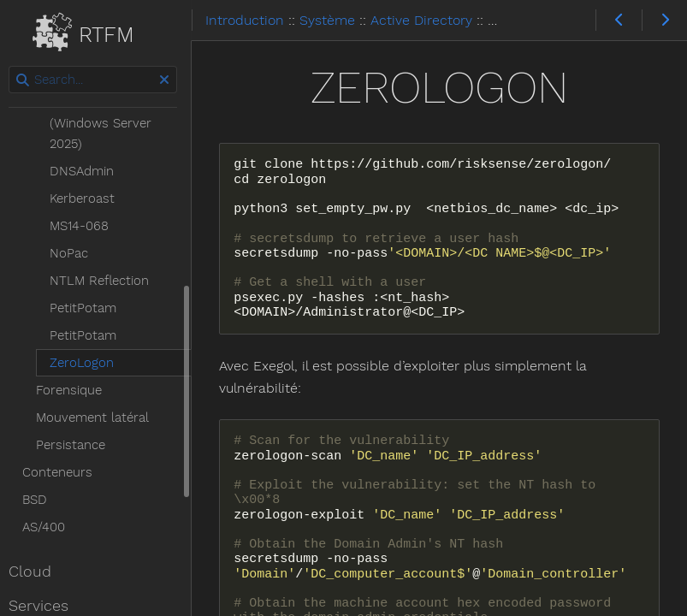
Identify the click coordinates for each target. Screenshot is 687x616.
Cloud (35, 572)
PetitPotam (88, 308)
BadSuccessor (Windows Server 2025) (106, 123)
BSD (40, 500)
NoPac (74, 253)
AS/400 (49, 527)
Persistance (76, 445)
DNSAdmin (87, 171)
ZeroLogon (87, 363)
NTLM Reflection (104, 281)
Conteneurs (62, 472)
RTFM (93, 31)
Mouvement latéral (98, 418)
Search (15, 66)
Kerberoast (87, 198)
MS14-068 (84, 226)
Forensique (74, 390)
